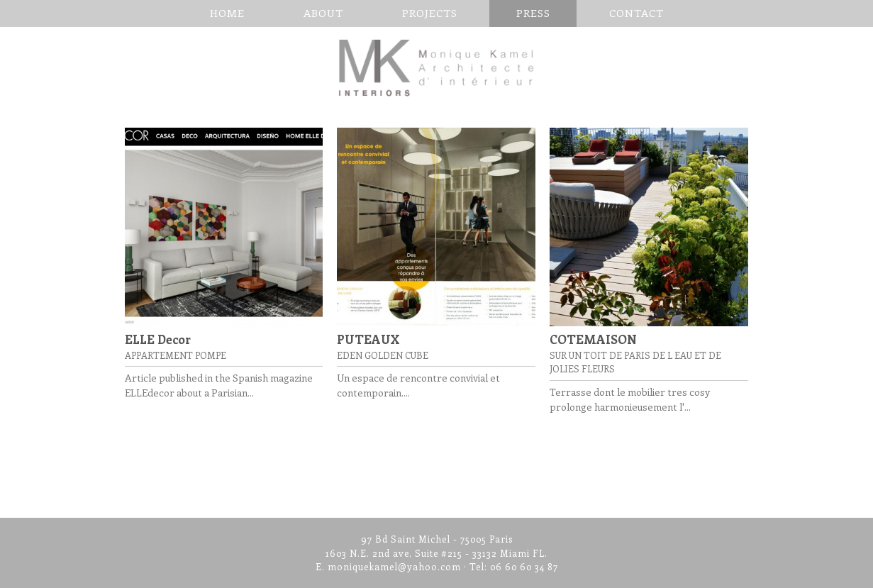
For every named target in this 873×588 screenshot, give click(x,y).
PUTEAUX (368, 339)
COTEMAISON (593, 339)
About (323, 13)
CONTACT (636, 13)
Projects (430, 13)
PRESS (533, 13)
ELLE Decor (158, 339)
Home (227, 13)
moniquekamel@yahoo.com (394, 566)
